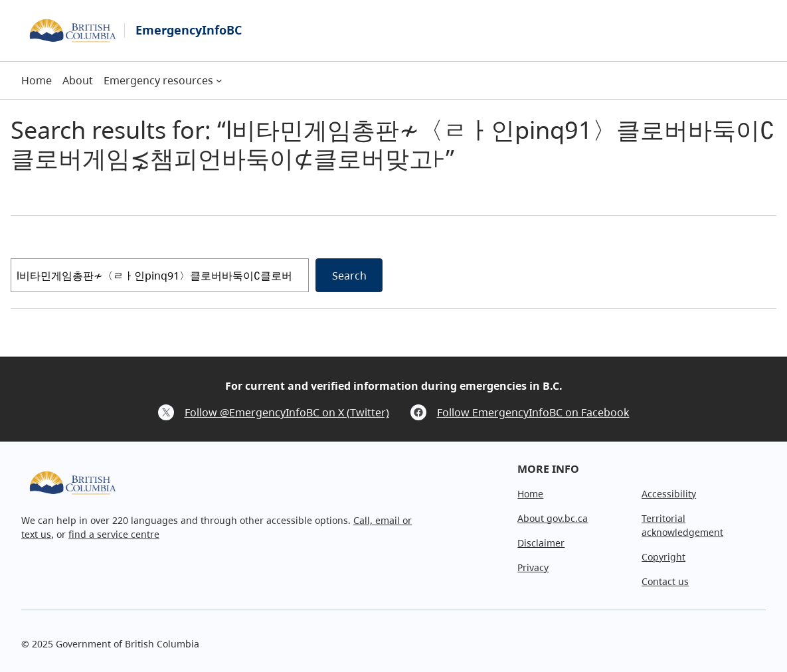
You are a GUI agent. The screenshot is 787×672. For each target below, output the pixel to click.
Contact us (665, 581)
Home (530, 494)
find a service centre (114, 534)
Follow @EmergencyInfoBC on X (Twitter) (287, 412)
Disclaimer (541, 543)
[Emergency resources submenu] (219, 80)
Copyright (663, 557)
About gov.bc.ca (553, 518)
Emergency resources (158, 80)
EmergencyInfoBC (189, 30)
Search (349, 276)
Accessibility (669, 494)
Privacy (533, 567)
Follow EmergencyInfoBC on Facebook (533, 412)
